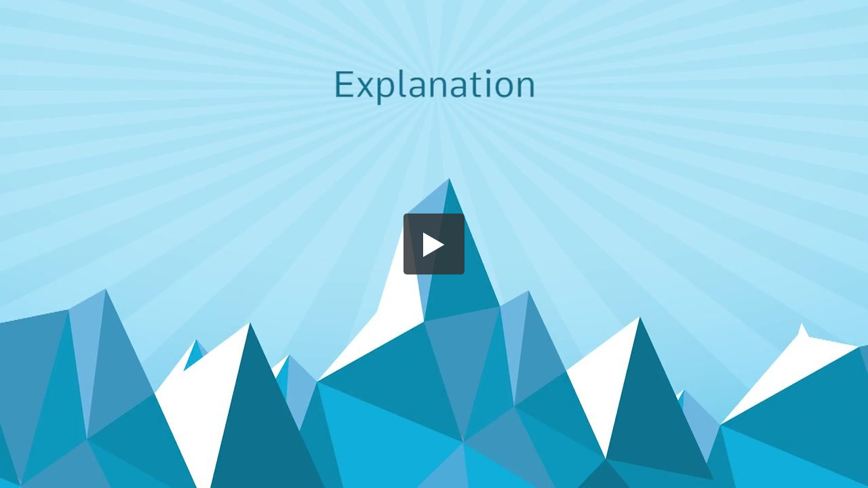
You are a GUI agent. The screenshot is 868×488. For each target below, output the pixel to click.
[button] (434, 244)
